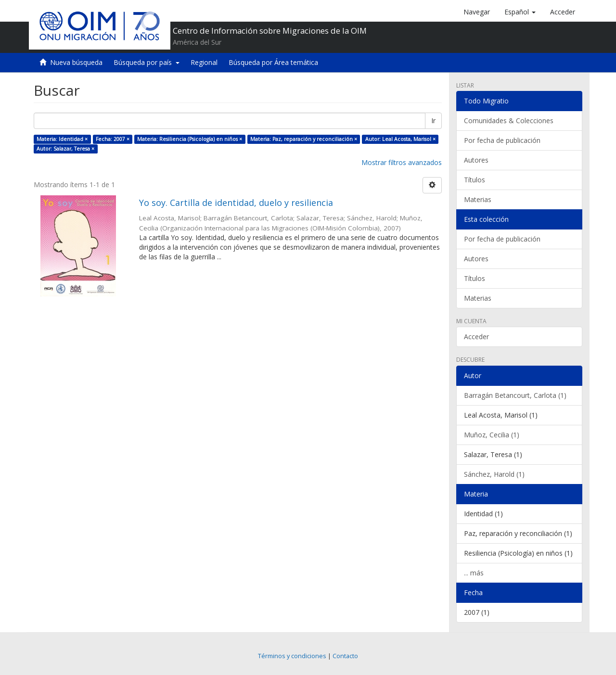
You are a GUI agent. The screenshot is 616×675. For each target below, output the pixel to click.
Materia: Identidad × (62, 139)
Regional (204, 62)
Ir (433, 121)
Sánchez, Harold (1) (494, 474)
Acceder (476, 337)
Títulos (475, 180)
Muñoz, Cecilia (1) (492, 435)
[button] (520, 12)
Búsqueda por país (147, 62)
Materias (478, 199)
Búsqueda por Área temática (273, 62)
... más (474, 573)
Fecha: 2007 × (113, 139)
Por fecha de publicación (502, 140)
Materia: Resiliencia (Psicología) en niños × (190, 139)
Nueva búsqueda (76, 62)
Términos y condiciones (292, 656)
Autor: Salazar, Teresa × (65, 149)
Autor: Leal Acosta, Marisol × (400, 139)
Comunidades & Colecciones (509, 121)
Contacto (345, 656)
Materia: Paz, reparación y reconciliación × (304, 139)
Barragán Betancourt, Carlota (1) (515, 395)
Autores (476, 160)
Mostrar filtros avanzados (402, 162)
